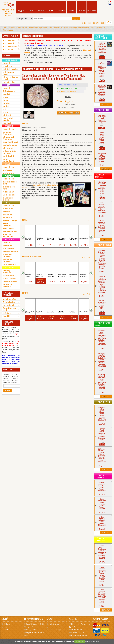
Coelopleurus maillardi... (51, 239)
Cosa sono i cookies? (92, 642)
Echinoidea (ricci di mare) (18, 28)
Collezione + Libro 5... (30, 312)
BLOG (102, 23)
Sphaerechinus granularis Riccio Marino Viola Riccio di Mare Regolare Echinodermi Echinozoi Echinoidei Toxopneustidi (54, 29)
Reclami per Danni (77, 629)
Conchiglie (41, 6)
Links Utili (6, 316)
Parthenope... (84, 312)
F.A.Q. (5, 627)
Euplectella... (84, 238)
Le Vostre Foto (8, 313)
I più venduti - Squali (103, 245)
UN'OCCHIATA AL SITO (10, 36)
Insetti (31, 6)
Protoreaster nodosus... (62, 275)
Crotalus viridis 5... (39, 275)
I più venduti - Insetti (103, 110)
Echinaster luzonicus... (62, 312)
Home (90, 23)
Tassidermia (82, 6)
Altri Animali (61, 6)
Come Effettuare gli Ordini (35, 624)
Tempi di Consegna (55, 630)
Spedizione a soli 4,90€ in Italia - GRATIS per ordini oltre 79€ (53, 69)
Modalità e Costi (54, 624)
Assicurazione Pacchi (56, 627)
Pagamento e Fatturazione (35, 627)
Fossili (71, 6)
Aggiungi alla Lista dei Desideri (69, 113)
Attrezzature (92, 6)
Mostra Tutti (86, 221)
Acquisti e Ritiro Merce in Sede (34, 634)
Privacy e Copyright (78, 632)
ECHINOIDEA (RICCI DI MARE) (67, 92)
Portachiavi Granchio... (29, 239)
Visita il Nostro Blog (10, 299)
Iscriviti (8, 390)
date (35, 185)
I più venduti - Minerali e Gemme (101, 37)
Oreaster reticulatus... (51, 312)
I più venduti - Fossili (103, 402)
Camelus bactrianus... (51, 275)
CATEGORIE (7, 56)
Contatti (96, 23)
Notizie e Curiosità (9, 305)
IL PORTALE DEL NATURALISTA (8, 294)
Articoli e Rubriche (9, 302)
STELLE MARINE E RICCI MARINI (68, 85)
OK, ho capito (80, 642)
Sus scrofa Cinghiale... (83, 275)
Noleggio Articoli (32, 630)
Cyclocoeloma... (73, 275)
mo (28, 187)
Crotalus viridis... (28, 275)
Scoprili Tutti (106, 104)
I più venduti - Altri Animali (102, 324)
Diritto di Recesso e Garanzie (79, 625)
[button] (24, 237)
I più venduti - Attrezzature (100, 540)
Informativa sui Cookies (79, 635)
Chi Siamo (7, 624)
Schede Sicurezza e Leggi (9, 309)
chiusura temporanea (33, 36)
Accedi (84, 23)
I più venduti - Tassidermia (100, 476)
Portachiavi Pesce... (40, 239)
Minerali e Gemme (21, 7)
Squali (51, 6)
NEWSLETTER (7, 370)
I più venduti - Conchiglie (100, 176)
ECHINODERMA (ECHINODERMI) (68, 88)
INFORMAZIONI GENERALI (8, 323)
